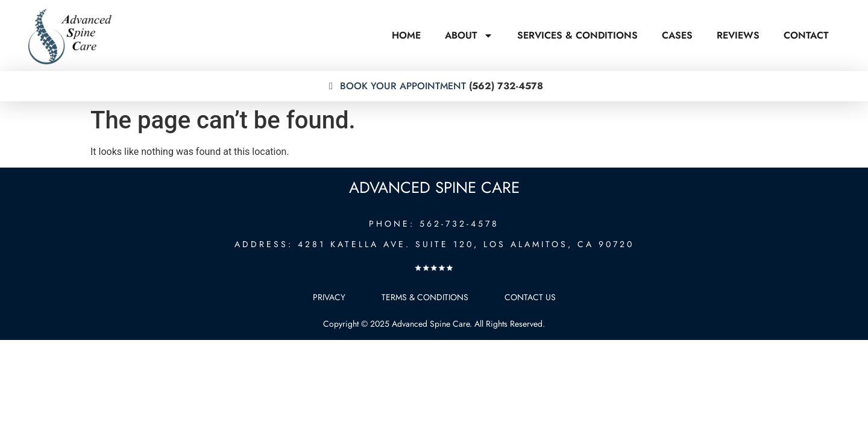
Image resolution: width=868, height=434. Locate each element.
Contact (806, 35)
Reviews (738, 35)
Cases (677, 35)
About (469, 36)
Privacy (329, 297)
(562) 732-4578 (434, 86)
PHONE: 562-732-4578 (434, 224)
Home (406, 35)
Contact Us (530, 297)
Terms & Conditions (425, 297)
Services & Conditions (577, 35)
